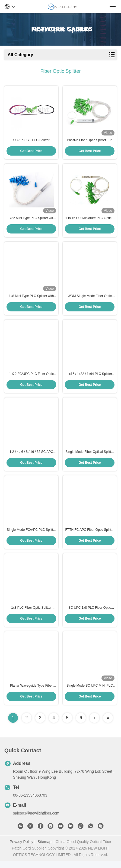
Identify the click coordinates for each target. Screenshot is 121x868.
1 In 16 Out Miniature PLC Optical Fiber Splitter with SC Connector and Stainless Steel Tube (90, 220)
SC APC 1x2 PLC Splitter (31, 141)
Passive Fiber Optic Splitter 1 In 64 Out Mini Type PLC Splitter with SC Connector (90, 141)
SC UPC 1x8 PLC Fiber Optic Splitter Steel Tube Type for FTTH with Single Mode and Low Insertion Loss (90, 614)
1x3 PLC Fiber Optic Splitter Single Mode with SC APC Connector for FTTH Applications (31, 614)
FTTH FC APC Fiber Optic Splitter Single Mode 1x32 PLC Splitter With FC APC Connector (90, 535)
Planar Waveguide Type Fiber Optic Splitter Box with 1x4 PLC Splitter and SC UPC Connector (31, 693)
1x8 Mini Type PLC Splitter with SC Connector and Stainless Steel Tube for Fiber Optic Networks (31, 299)
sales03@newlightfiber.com (36, 820)
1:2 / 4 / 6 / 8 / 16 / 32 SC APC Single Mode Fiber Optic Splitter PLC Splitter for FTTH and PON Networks (31, 457)
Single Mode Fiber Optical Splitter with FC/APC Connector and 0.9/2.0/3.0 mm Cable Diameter (90, 457)
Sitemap (44, 849)
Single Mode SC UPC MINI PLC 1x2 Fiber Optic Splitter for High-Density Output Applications (90, 693)
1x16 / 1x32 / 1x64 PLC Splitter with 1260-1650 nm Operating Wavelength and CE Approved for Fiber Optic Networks (90, 378)
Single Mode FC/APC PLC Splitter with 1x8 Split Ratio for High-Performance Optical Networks (31, 535)
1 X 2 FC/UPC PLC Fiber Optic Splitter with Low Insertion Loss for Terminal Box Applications (31, 378)
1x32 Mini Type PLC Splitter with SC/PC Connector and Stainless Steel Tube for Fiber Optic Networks (31, 220)
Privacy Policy (22, 849)
